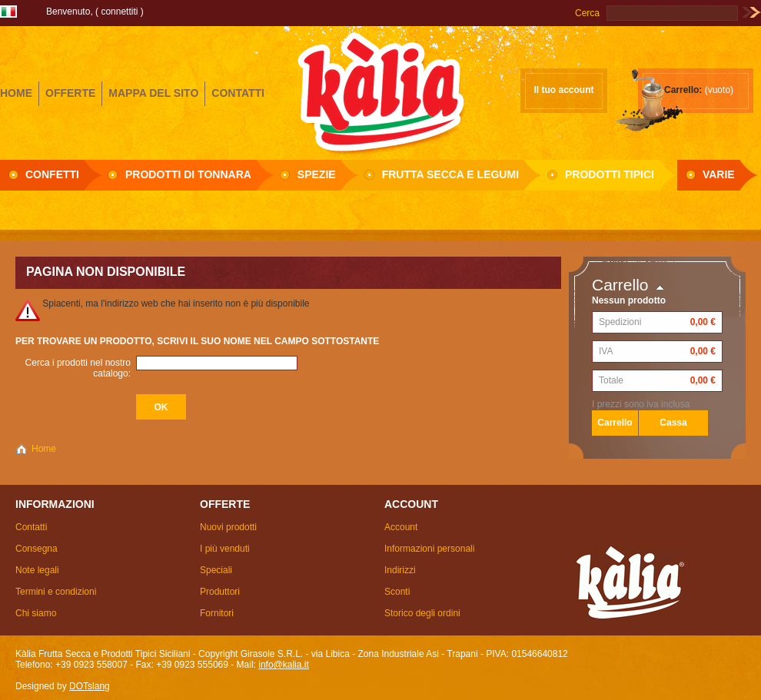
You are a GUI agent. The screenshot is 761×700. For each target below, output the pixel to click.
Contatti (31, 527)
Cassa (673, 423)
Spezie (317, 174)
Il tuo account (564, 90)
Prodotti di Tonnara (188, 174)
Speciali (216, 570)
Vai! (751, 13)
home (16, 93)
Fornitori (217, 613)
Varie (719, 174)
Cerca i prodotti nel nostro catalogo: (78, 368)
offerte (70, 93)
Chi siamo (36, 613)
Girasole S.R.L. (380, 91)
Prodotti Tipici (610, 174)
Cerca (587, 13)
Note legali (37, 570)
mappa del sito (153, 93)
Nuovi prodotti (228, 527)
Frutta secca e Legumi (450, 174)
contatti (238, 93)
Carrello (620, 285)
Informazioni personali (429, 549)
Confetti (52, 174)
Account (401, 527)
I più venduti (225, 549)
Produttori (220, 592)
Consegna (37, 549)
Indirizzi (400, 570)
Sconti (397, 592)
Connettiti (119, 12)
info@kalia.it (284, 665)
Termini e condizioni (56, 592)
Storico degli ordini (422, 613)
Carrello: (683, 90)
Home (44, 449)
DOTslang (90, 686)
